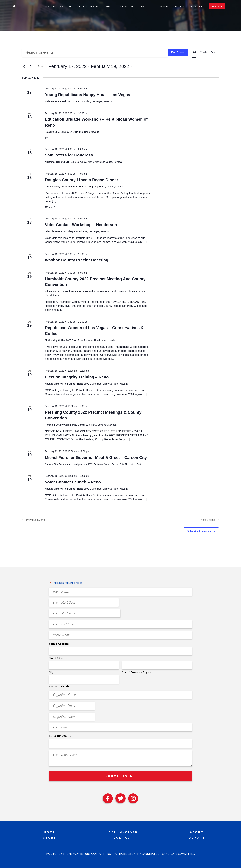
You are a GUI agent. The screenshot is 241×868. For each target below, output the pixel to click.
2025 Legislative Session (84, 6)
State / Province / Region (136, 672)
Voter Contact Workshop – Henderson (81, 225)
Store (109, 6)
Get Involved (127, 6)
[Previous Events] (24, 66)
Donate (217, 6)
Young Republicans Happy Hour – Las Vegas (87, 95)
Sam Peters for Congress (69, 155)
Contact (179, 6)
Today (41, 66)
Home (50, 832)
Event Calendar (53, 6)
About (145, 6)
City (51, 672)
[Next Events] (31, 66)
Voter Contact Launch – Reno (73, 482)
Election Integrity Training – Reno (77, 377)
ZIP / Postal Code (59, 686)
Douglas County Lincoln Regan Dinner (82, 180)
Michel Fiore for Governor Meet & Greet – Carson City (96, 457)
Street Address (58, 658)
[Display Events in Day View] (213, 52)
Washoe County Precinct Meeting (77, 260)
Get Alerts (197, 6)
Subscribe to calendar (199, 531)
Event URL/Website (62, 736)
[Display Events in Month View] (203, 52)
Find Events (178, 52)
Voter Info (161, 6)
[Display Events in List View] (194, 52)
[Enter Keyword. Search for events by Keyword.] (95, 52)
